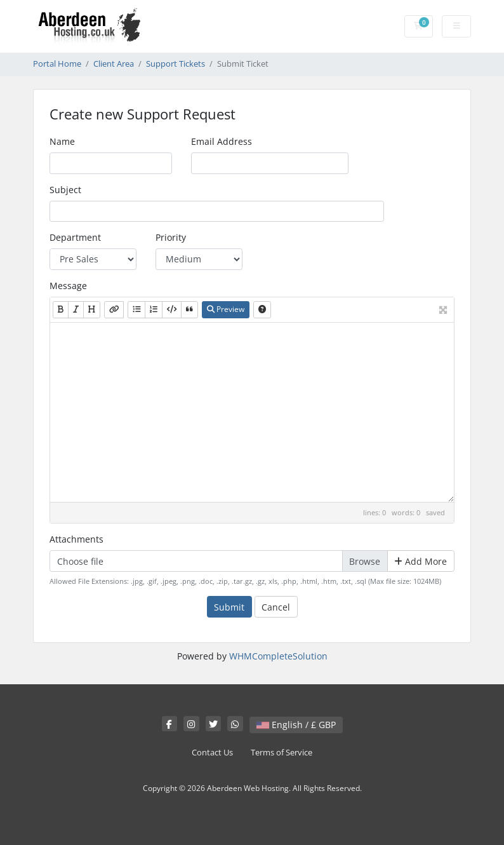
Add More (421, 561)
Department (75, 237)
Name (62, 141)
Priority (171, 237)
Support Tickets (176, 64)
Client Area (114, 64)
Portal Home (57, 64)
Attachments (76, 539)
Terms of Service (282, 753)
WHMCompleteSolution (278, 656)
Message (68, 286)
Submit (229, 607)
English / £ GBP (296, 725)
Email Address (222, 141)
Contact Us (212, 753)
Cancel (276, 607)
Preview (226, 309)
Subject (65, 190)
